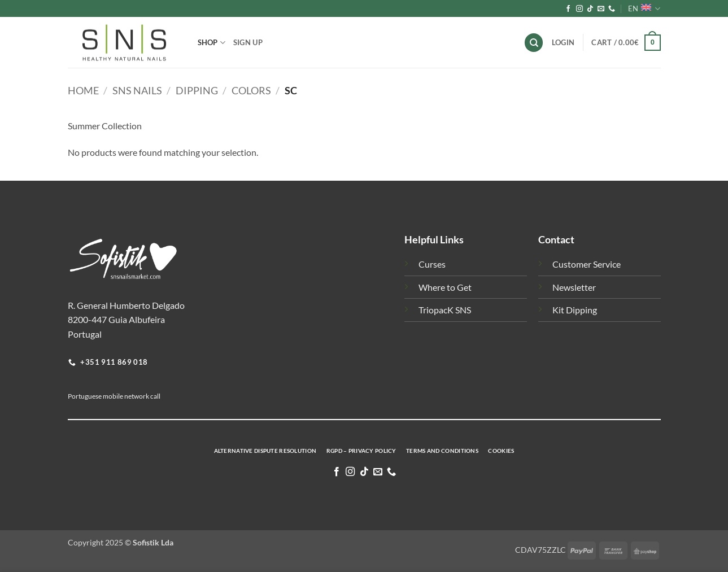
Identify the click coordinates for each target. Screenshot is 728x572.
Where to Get (445, 287)
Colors (251, 90)
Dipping (197, 90)
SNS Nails (137, 90)
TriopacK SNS (445, 310)
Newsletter (574, 287)
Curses (432, 264)
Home (83, 90)
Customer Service (587, 264)
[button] (626, 43)
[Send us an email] (601, 9)
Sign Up (248, 42)
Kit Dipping (575, 310)
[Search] (534, 43)
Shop (212, 43)
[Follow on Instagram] (579, 9)
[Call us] (612, 9)
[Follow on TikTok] (590, 9)
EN (644, 9)
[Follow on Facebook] (568, 9)
